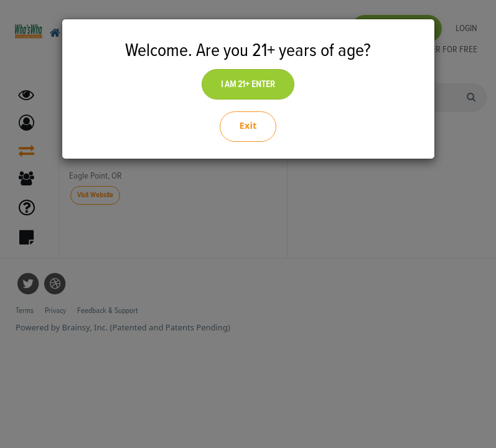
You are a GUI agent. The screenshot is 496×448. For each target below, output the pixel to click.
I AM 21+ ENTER (248, 84)
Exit (248, 125)
